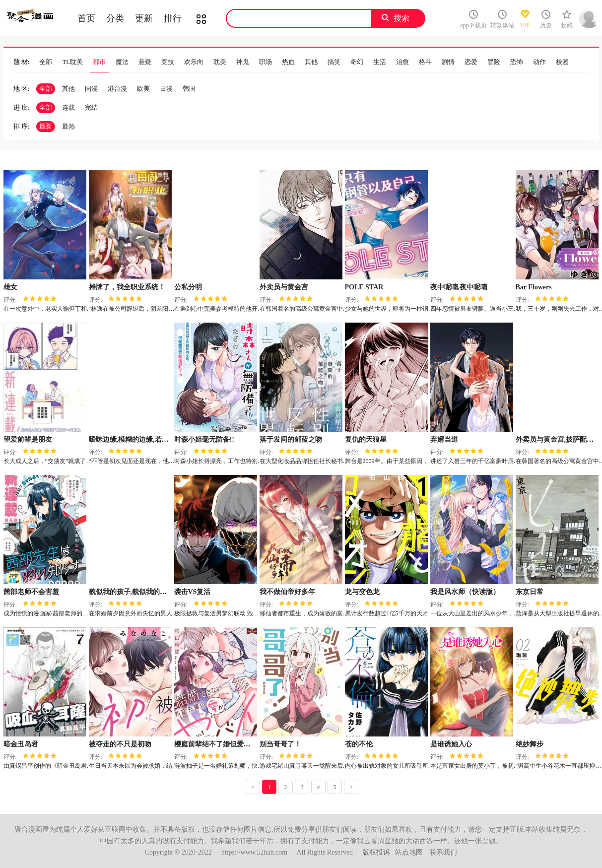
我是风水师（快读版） (465, 592)
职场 (266, 62)
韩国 (189, 89)
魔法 (122, 62)
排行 (173, 18)
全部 (46, 62)
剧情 (448, 62)
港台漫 (117, 89)
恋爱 (471, 62)
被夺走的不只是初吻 (120, 744)
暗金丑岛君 (21, 744)
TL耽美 (72, 62)
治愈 (402, 62)
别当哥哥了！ (280, 744)
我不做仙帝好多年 (287, 592)
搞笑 (334, 62)
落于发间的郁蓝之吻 (291, 439)
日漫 (166, 89)
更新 (144, 18)
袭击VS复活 (193, 592)
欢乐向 (194, 62)
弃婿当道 (444, 439)
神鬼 (243, 62)
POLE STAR (364, 287)
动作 (539, 62)
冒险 (494, 62)
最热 (68, 126)
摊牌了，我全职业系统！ (127, 287)
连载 (68, 107)
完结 (91, 107)
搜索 (401, 18)
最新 (46, 126)
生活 (380, 62)
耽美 (220, 62)
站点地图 (409, 852)
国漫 (91, 89)
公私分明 (188, 287)
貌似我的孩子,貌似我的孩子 (132, 592)
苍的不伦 (359, 744)
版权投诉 (376, 852)
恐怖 (517, 62)
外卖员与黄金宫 (284, 287)
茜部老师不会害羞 (31, 592)
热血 (288, 62)
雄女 (10, 287)
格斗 (425, 62)
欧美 (143, 89)
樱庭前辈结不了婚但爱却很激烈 (223, 744)
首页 (86, 18)
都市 (99, 62)
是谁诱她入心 (451, 744)
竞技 (168, 62)
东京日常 (530, 592)
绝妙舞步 (530, 744)
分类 (115, 18)
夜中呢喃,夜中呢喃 (459, 287)
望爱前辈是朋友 (28, 439)
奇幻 (357, 62)
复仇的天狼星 (366, 439)
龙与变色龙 (362, 592)
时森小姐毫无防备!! (204, 439)
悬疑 (145, 62)
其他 (311, 62)
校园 (562, 62)
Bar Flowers (534, 287)
